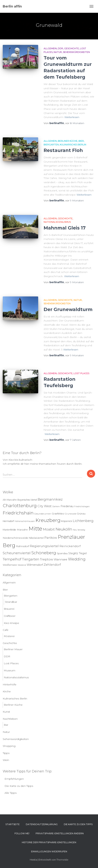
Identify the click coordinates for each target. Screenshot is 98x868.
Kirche (7, 691)
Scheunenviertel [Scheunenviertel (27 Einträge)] (17, 553)
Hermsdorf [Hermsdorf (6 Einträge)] (8, 521)
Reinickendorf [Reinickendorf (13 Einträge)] (70, 546)
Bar (6, 725)
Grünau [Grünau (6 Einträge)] (81, 514)
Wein (6, 760)
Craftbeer (10, 616)
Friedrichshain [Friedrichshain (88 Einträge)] (18, 513)
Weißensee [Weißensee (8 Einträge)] (10, 565)
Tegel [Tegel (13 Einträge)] (83, 553)
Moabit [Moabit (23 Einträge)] (49, 529)
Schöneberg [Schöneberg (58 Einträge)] (44, 553)
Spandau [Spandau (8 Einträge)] (62, 553)
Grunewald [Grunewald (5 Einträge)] (71, 514)
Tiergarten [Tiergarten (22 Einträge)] (31, 559)
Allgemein (50, 48)
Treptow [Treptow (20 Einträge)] (47, 559)
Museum (10, 670)
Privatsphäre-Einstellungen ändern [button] (60, 833)
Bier (81, 141)
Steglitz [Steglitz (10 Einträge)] (73, 553)
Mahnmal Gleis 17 (65, 228)
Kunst (6, 712)
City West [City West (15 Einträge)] (45, 506)
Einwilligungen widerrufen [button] (49, 851)
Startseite (13, 824)
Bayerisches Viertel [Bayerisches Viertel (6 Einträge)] (27, 500)
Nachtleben (10, 719)
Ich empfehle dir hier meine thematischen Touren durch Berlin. (42, 464)
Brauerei (9, 609)
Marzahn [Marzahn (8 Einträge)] (22, 530)
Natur (58, 52)
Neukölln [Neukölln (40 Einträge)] (64, 529)
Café (6, 630)
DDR (60, 48)
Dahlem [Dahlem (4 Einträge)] (56, 507)
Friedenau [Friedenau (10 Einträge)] (67, 506)
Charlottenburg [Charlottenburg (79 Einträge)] (20, 506)
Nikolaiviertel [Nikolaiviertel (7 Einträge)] (36, 538)
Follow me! (22, 833)
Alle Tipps (11, 793)
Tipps (6, 753)
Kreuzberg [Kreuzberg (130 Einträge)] (48, 520)
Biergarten (51, 145)
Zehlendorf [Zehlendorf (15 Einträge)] (52, 565)
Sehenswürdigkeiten (76, 52)
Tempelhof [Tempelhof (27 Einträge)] (12, 559)
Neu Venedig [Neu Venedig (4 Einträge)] (79, 530)
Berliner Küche (68, 141)
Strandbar (11, 602)
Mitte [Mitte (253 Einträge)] (35, 529)
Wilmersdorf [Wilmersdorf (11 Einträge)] (35, 565)
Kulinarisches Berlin (73, 145)
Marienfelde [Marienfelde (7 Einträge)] (9, 530)
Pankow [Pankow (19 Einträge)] (51, 538)
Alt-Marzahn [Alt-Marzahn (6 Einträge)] (10, 500)
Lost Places (81, 373)
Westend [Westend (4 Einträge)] (22, 565)
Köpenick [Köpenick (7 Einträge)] (67, 521)
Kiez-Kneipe (11, 623)
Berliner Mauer (13, 649)
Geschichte (72, 48)
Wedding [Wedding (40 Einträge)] (77, 559)
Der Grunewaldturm (68, 309)
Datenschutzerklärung (42, 824)
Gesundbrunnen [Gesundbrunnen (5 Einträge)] (43, 514)
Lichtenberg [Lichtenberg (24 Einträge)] (83, 521)
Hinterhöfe (10, 684)
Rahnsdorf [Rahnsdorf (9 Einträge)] (23, 546)
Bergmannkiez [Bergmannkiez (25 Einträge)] (50, 499)
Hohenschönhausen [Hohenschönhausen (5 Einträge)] (25, 521)
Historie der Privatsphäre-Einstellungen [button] (49, 842)
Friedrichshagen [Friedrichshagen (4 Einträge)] (82, 507)
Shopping (9, 746)
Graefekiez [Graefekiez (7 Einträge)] (58, 514)
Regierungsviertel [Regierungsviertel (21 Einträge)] (44, 546)
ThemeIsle (62, 860)
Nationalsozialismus (57, 222)
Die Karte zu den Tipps (19, 786)
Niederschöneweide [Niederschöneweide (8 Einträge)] (15, 538)
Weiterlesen (72, 117)
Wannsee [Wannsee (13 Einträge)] (61, 559)
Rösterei (9, 636)
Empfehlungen (14, 779)
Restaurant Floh (63, 150)
